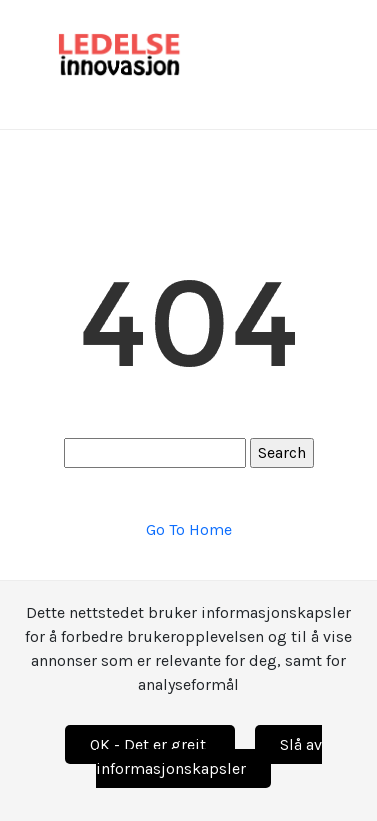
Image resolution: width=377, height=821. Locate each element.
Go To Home (189, 529)
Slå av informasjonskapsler (209, 756)
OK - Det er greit (150, 744)
